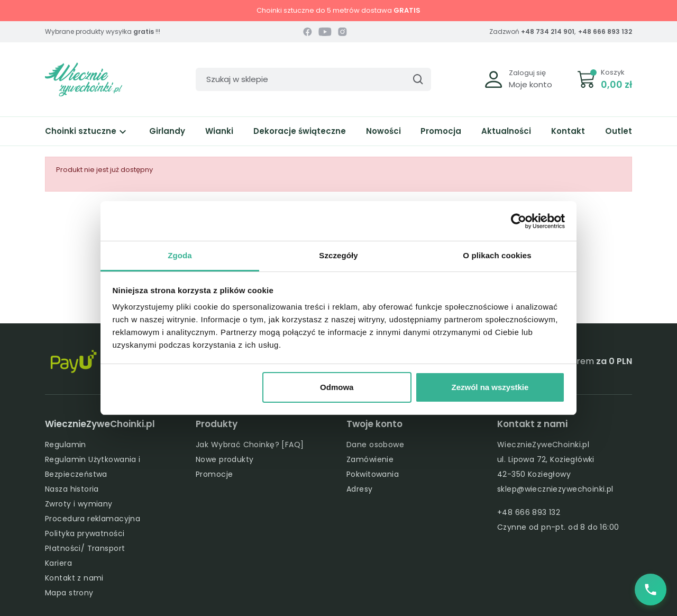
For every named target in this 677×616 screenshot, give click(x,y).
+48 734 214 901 (548, 31)
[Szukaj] (313, 79)
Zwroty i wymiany (79, 504)
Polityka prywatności (85, 533)
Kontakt (568, 131)
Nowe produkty (225, 459)
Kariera (58, 563)
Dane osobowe (375, 445)
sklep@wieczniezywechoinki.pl (555, 489)
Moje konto (530, 84)
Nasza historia (72, 489)
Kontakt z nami (74, 578)
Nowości (383, 131)
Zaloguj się (527, 73)
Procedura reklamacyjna (93, 519)
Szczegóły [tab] (338, 255)
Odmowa (337, 387)
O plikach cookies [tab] (497, 255)
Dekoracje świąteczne (300, 131)
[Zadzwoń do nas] (651, 590)
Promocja (441, 131)
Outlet (619, 131)
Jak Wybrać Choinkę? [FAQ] (250, 445)
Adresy (360, 489)
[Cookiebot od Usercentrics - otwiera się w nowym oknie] (519, 221)
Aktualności (506, 131)
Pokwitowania (373, 474)
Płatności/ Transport (85, 548)
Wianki (219, 131)
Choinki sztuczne (87, 131)
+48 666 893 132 (605, 31)
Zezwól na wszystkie (490, 387)
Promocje (214, 474)
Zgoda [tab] (180, 255)
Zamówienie (370, 459)
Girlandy (167, 131)
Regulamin (66, 445)
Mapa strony (69, 593)
